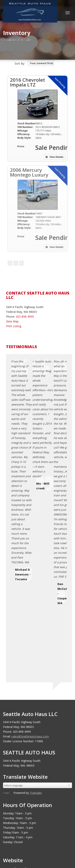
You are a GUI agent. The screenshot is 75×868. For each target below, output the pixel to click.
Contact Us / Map (25, 658)
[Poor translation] (18, 779)
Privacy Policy (23, 663)
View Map (12, 321)
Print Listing (14, 326)
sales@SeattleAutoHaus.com (30, 521)
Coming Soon (23, 653)
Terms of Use (23, 668)
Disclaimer (21, 682)
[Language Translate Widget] (37, 570)
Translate (36, 578)
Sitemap (19, 677)
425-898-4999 (25, 317)
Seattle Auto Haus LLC (35, 723)
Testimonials (22, 672)
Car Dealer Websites (18, 727)
